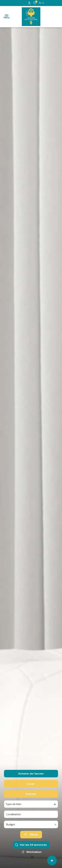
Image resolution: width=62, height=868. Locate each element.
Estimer (31, 794)
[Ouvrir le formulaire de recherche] (31, 835)
